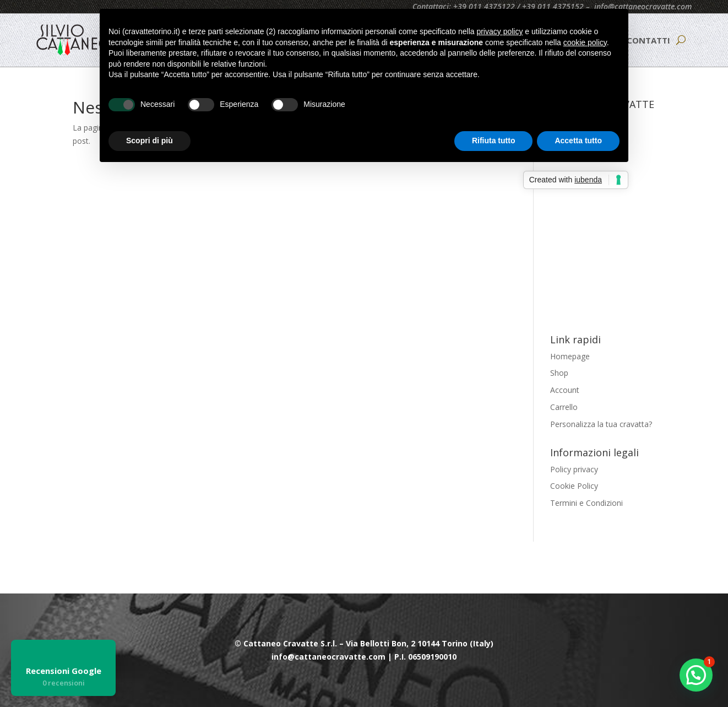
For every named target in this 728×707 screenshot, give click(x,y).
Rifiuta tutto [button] (494, 141)
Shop (559, 373)
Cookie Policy (574, 486)
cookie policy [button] (585, 42)
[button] (696, 675)
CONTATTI (648, 40)
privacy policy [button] (499, 31)
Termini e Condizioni (586, 503)
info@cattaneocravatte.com (643, 6)
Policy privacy (574, 469)
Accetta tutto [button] (578, 141)
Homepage (570, 356)
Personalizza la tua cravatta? (601, 424)
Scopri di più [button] (150, 141)
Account (565, 390)
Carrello (564, 407)
